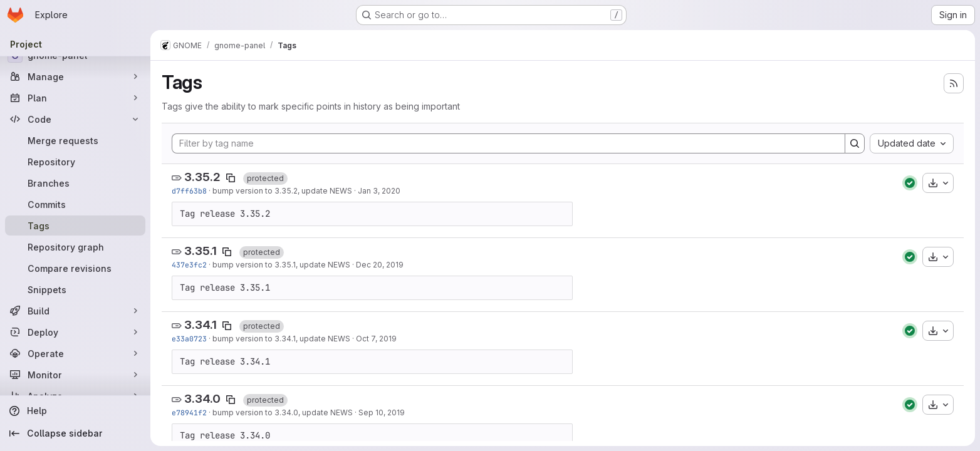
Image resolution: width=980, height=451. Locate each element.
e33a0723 (189, 339)
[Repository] (75, 162)
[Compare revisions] (75, 268)
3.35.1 (201, 251)
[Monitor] (75, 375)
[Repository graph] (75, 247)
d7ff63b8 (189, 191)
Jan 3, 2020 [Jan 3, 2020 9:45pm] (379, 191)
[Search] (855, 143)
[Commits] (75, 204)
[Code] (75, 119)
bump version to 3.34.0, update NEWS (283, 412)
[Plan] (75, 98)
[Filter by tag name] (508, 143)
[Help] (75, 411)
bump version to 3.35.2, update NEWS (282, 191)
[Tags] (75, 225)
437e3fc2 (189, 265)
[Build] (75, 311)
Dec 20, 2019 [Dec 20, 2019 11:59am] (380, 265)
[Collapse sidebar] (75, 433)
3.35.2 (202, 177)
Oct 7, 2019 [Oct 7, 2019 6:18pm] (376, 339)
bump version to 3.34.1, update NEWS (281, 339)
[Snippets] (75, 289)
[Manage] (75, 76)
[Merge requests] (75, 140)
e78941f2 (189, 412)
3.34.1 (201, 325)
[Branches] (75, 183)
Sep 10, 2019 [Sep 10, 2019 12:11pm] (382, 412)
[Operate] (75, 353)
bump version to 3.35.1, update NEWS (281, 265)
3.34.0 (202, 399)
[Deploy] (75, 332)
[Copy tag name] (231, 178)
